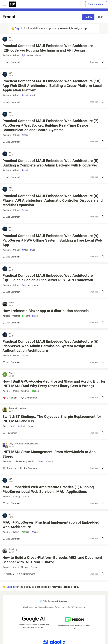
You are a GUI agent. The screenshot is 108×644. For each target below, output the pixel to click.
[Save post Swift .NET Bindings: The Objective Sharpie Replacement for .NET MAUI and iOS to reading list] (103, 433)
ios (5, 426)
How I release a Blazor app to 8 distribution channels (46, 311)
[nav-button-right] (104, 27)
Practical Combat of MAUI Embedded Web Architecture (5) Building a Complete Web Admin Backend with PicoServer (50, 163)
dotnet (16, 316)
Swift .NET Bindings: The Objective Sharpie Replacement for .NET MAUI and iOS (52, 419)
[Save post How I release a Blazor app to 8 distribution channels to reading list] (103, 323)
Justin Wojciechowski (19, 408)
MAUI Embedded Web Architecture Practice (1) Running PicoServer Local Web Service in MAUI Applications (48, 489)
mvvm (49, 462)
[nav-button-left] (4, 27)
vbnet (16, 55)
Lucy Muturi (14, 444)
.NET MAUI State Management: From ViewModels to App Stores (49, 454)
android (25, 391)
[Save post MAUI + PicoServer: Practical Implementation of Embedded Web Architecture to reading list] (103, 539)
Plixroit (12, 373)
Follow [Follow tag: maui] (88, 17)
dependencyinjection (25, 462)
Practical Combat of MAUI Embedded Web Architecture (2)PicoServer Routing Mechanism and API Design (48, 48)
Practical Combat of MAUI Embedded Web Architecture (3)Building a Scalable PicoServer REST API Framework (48, 278)
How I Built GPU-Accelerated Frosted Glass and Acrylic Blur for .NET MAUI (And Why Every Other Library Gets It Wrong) (54, 384)
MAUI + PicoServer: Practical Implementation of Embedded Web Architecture (51, 525)
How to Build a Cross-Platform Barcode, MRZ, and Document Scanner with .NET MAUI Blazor (52, 560)
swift (12, 426)
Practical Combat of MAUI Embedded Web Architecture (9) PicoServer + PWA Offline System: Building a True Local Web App (52, 240)
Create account (96, 4)
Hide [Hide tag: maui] (101, 17)
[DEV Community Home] (12, 4)
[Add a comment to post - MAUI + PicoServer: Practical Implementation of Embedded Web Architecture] (11, 539)
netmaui (7, 462)
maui (38, 55)
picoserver (27, 55)
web (33, 95)
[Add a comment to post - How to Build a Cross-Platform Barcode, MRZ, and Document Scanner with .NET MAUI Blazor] (8, 574)
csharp (7, 55)
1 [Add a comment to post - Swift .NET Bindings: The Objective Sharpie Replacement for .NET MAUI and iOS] (10, 433)
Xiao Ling (13, 549)
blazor (6, 316)
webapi (26, 285)
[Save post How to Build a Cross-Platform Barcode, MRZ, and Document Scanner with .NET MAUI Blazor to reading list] (103, 574)
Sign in (19, 28)
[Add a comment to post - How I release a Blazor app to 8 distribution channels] (11, 323)
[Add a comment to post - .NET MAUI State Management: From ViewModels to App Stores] (10, 468)
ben (10, 38)
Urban (11, 303)
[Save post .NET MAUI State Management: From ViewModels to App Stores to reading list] (103, 468)
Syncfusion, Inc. (31, 444)
